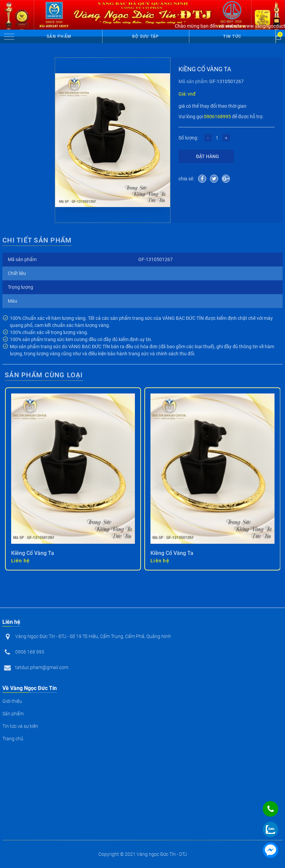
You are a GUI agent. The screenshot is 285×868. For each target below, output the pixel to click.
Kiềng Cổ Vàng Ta (33, 553)
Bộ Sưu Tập (146, 36)
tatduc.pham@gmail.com (42, 667)
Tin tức (232, 36)
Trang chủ (13, 739)
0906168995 (217, 117)
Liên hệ (21, 561)
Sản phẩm (59, 36)
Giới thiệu (12, 701)
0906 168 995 (30, 652)
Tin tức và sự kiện (20, 726)
